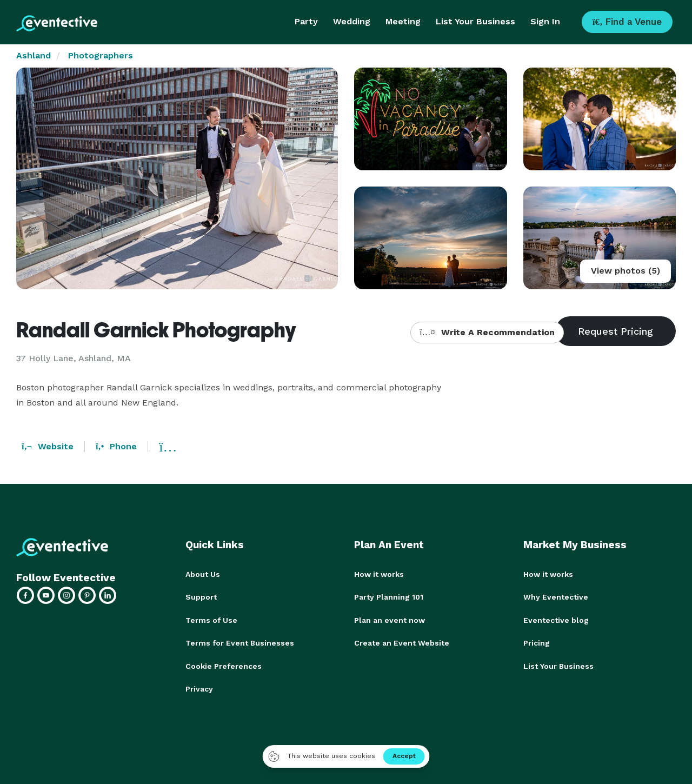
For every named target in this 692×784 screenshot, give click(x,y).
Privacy (199, 688)
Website (48, 446)
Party (306, 21)
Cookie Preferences (224, 665)
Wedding (352, 21)
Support (201, 597)
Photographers (101, 55)
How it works (379, 574)
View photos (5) (626, 271)
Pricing (537, 642)
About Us (203, 574)
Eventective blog (556, 620)
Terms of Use (211, 620)
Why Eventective (556, 597)
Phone (116, 446)
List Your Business (475, 21)
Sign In (545, 21)
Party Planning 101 (389, 597)
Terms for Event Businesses (240, 642)
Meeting (403, 21)
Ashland (34, 55)
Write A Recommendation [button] (487, 332)
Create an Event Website (402, 642)
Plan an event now (390, 620)
